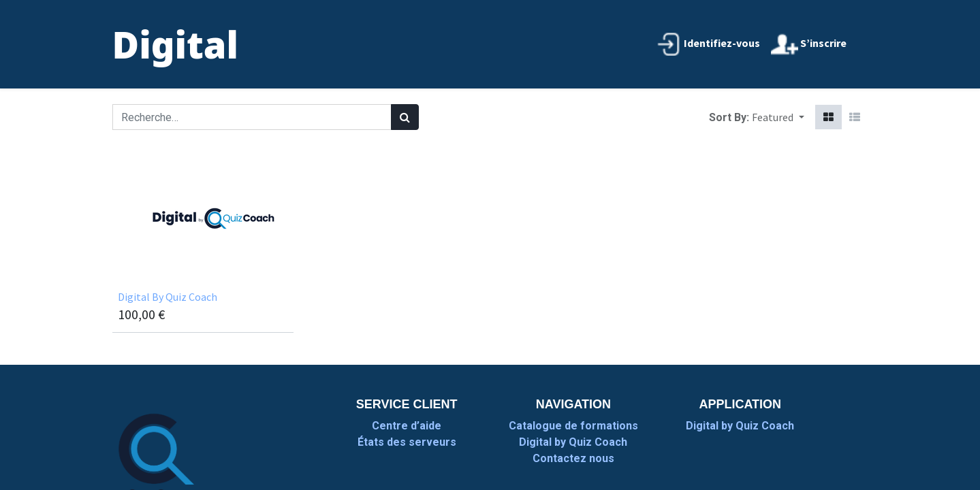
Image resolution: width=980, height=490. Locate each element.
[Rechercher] (405, 117)
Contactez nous (573, 458)
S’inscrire (809, 44)
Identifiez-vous (707, 44)
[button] (778, 117)
